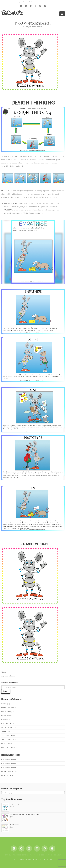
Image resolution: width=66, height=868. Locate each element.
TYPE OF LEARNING (7, 739)
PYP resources (5, 716)
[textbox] (33, 793)
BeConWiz (12, 13)
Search (6, 691)
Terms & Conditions (21, 855)
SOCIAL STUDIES (7, 724)
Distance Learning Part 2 (9, 763)
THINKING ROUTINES (8, 735)
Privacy (8, 855)
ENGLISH (4, 704)
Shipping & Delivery (53, 855)
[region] (33, 252)
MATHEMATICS (6, 712)
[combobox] (33, 793)
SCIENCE (4, 720)
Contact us (45, 2)
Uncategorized (6, 743)
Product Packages (37, 855)
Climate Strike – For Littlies (9, 771)
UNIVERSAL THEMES (8, 747)
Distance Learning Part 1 (9, 767)
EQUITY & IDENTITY (7, 708)
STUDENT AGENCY (7, 728)
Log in (20, 2)
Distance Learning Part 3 (9, 759)
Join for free (36, 2)
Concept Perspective (7, 775)
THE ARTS (4, 732)
